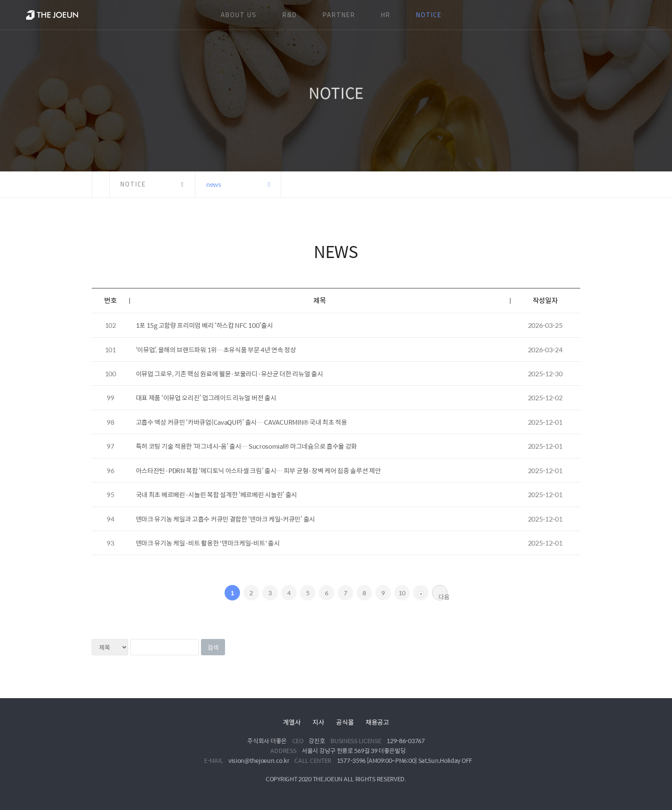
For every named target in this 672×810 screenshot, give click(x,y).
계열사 (292, 722)
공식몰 (345, 722)
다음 (443, 596)
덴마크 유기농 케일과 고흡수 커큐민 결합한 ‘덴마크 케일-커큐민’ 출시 (225, 519)
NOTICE (429, 15)
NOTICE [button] (133, 184)
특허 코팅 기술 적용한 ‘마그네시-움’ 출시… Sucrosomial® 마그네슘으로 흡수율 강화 (246, 446)
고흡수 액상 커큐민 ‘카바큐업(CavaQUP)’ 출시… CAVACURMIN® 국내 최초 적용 (241, 422)
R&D (290, 15)
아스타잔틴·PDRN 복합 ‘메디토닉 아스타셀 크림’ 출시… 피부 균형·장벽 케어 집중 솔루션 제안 (258, 470)
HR (386, 15)
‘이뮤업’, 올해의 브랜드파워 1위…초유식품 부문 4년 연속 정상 (216, 349)
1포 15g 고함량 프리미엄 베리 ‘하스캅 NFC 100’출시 (204, 325)
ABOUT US (239, 15)
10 (402, 593)
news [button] (214, 184)
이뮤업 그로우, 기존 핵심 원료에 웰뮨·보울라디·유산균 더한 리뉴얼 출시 (229, 373)
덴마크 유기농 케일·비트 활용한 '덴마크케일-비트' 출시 (208, 543)
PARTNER (339, 15)
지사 (318, 722)
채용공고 (377, 722)
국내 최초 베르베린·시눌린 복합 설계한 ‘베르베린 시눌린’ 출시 (217, 494)
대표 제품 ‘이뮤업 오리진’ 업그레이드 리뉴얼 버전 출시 (206, 397)
